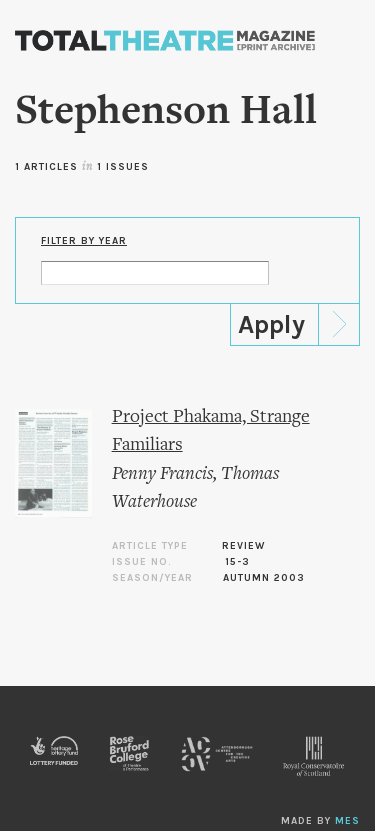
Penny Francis (162, 474)
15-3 (237, 562)
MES (347, 821)
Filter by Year (84, 241)
